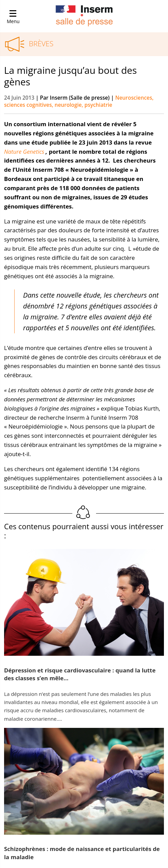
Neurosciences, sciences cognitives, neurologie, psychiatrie (79, 101)
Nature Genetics (24, 152)
